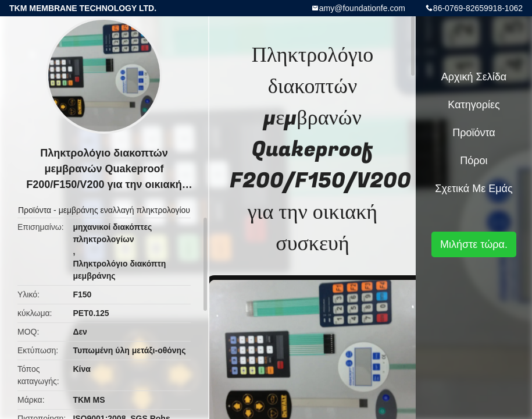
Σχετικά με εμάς (474, 189)
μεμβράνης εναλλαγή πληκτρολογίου (124, 210)
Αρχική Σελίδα (474, 77)
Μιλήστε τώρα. (474, 244)
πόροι (474, 161)
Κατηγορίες (474, 105)
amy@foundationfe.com (362, 8)
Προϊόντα (35, 210)
